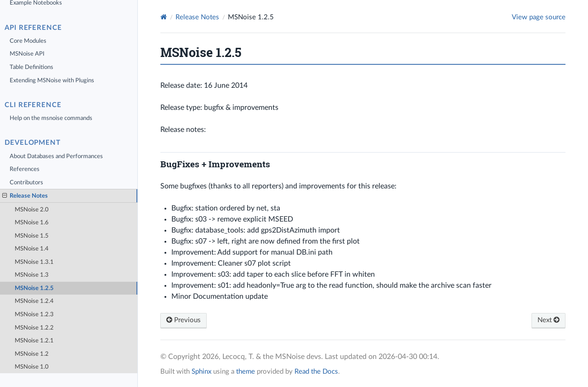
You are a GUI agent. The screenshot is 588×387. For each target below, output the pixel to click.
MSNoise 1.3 (32, 275)
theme (246, 372)
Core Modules (28, 41)
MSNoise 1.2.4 (34, 301)
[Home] (164, 17)
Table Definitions (31, 67)
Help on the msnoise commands (51, 118)
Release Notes (25, 196)
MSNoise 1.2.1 (34, 341)
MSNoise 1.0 (32, 367)
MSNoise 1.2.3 (34, 314)
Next (548, 320)
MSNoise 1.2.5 (34, 288)
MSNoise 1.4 (32, 249)
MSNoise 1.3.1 (34, 262)
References (25, 169)
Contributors (26, 182)
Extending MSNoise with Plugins (52, 80)
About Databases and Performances (56, 156)
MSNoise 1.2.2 (34, 328)
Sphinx (201, 372)
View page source (539, 17)
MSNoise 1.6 (32, 222)
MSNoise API (27, 54)
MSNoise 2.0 (32, 210)
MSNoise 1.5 (32, 236)
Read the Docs (316, 372)
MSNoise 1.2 (32, 354)
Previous (184, 320)
